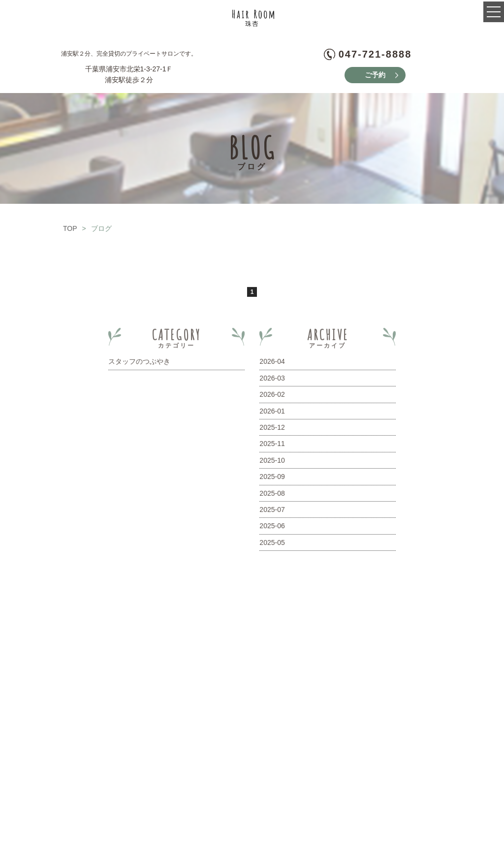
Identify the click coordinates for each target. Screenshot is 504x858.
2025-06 (272, 528)
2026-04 (272, 363)
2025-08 (272, 495)
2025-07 (272, 511)
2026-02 (272, 396)
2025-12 (272, 429)
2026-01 (272, 413)
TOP (70, 230)
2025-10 (272, 462)
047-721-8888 (375, 54)
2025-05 (272, 544)
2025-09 (272, 478)
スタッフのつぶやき (139, 363)
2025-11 (272, 445)
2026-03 (272, 380)
